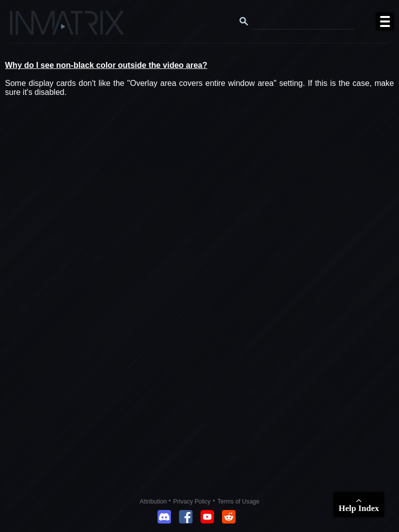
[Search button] (244, 21)
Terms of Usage (238, 502)
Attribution (154, 502)
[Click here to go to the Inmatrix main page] (28, 26)
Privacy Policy (192, 502)
